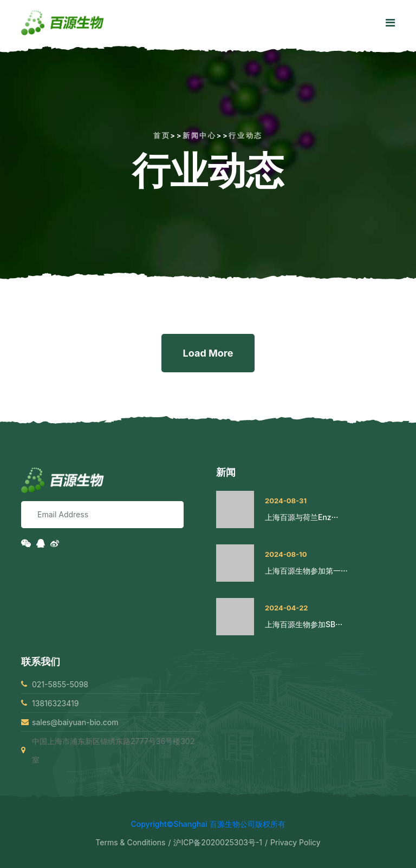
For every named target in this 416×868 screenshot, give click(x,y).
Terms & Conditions (130, 843)
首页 (162, 136)
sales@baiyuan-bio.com (75, 722)
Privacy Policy (295, 843)
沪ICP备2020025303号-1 (218, 843)
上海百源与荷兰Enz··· (301, 517)
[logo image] (63, 23)
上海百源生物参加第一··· (306, 571)
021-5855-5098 (60, 684)
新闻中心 (199, 136)
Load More (208, 353)
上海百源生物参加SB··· (304, 624)
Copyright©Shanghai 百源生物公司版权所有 (208, 824)
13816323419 (55, 703)
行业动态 (245, 136)
